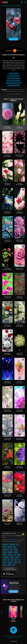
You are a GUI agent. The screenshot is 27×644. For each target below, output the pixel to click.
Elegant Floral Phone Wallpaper (20, 326)
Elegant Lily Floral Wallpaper (20, 127)
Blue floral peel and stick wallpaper (13, 83)
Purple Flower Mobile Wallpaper (20, 467)
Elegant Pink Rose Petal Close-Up (20, 269)
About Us (10, 636)
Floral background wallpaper (13, 76)
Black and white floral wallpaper (14, 81)
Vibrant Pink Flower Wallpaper (20, 411)
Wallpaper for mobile (14, 73)
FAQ (15, 637)
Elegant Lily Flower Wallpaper (20, 212)
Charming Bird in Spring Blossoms (20, 439)
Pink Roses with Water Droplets (20, 241)
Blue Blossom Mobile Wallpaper (7, 382)
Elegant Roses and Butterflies (7, 354)
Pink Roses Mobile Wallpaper (20, 184)
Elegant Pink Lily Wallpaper (7, 184)
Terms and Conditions (18, 636)
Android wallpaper (13, 540)
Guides (19, 637)
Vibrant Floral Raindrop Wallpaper (7, 269)
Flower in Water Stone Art (7, 524)
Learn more (13, 591)
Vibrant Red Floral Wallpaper (20, 495)
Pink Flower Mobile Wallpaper (7, 127)
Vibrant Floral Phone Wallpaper (7, 326)
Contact (5, 636)
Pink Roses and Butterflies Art (7, 297)
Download (14, 39)
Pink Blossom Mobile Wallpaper (7, 156)
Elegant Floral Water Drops (20, 354)
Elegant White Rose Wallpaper (7, 439)
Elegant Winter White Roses (20, 524)
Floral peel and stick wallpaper (14, 78)
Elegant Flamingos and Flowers (20, 156)
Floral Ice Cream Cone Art (20, 382)
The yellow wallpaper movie (13, 85)
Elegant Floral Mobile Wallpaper (7, 411)
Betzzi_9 (17, 51)
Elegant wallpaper (16, 6)
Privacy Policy (10, 637)
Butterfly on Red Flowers (7, 467)
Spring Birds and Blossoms (7, 241)
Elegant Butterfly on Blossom (7, 495)
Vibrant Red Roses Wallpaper (20, 297)
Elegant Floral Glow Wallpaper (7, 212)
